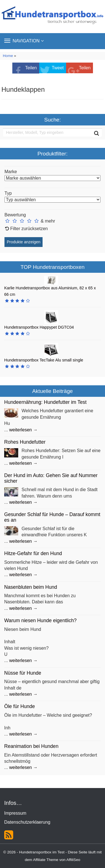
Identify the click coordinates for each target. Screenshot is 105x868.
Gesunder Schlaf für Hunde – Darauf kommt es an (52, 517)
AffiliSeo (73, 860)
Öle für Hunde (20, 706)
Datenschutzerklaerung (27, 822)
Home (8, 56)
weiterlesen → (23, 430)
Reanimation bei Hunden (31, 746)
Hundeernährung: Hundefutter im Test (45, 402)
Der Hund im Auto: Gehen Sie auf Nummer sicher (51, 478)
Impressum (15, 813)
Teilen (31, 68)
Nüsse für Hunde (23, 673)
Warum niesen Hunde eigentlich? (40, 620)
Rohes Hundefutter (25, 442)
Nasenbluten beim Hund (31, 587)
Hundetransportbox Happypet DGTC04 (39, 327)
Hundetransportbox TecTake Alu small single (44, 360)
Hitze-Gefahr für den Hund (33, 553)
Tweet (58, 68)
